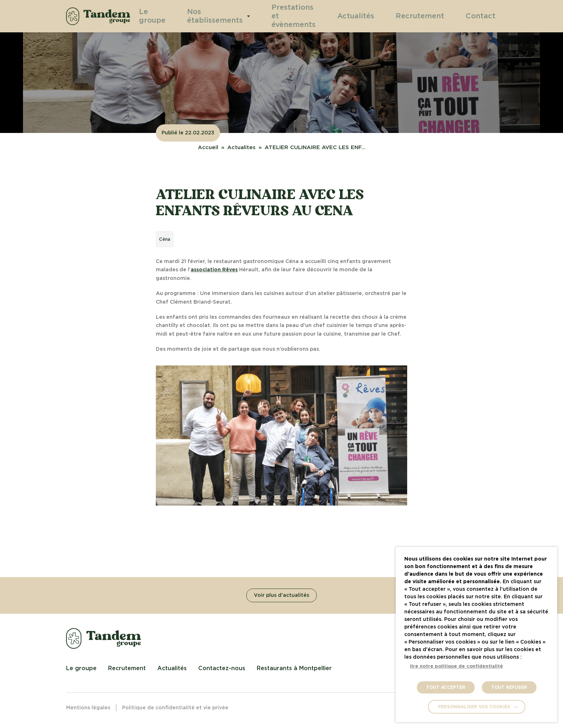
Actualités (376, 16)
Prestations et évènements (294, 16)
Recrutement (431, 16)
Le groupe (161, 16)
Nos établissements (220, 16)
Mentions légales (88, 708)
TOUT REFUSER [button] (509, 687)
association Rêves (214, 270)
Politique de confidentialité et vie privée (175, 708)
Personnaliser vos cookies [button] (474, 707)
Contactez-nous (222, 668)
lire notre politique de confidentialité (457, 666)
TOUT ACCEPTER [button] (446, 687)
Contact (484, 16)
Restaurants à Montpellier (294, 668)
